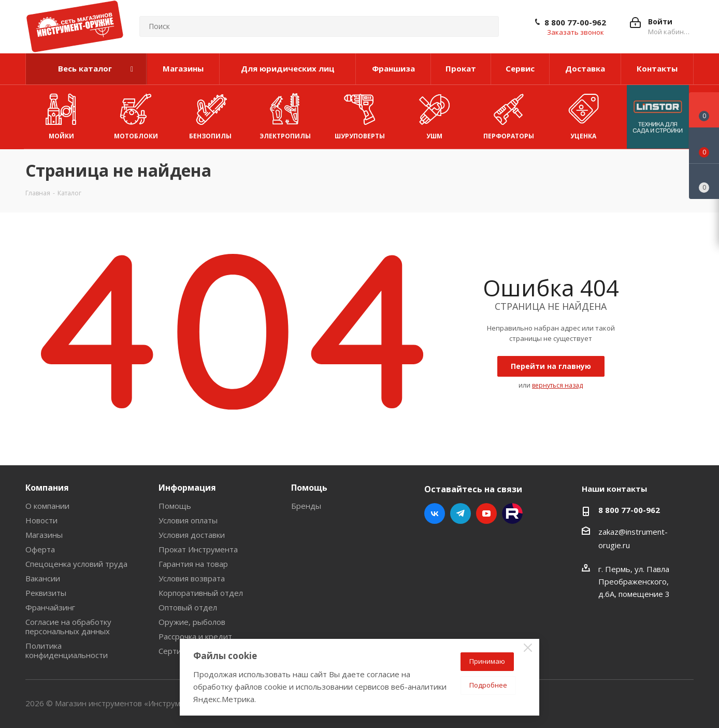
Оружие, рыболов (192, 622)
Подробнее (488, 685)
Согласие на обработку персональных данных (68, 626)
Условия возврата (192, 578)
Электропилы (285, 114)
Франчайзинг (50, 607)
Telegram (461, 513)
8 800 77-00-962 (575, 22)
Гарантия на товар (193, 564)
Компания (47, 488)
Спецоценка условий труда (76, 564)
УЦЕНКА (583, 114)
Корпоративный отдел (201, 593)
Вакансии (43, 578)
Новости (41, 520)
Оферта (40, 549)
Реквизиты (46, 593)
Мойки (61, 114)
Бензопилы (210, 114)
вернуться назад (557, 385)
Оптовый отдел (188, 607)
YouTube (486, 513)
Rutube (512, 513)
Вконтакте (435, 513)
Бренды (306, 506)
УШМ (434, 114)
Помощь (175, 506)
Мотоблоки (136, 114)
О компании (47, 506)
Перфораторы (509, 114)
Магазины (44, 535)
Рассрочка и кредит (195, 636)
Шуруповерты (360, 114)
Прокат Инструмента (198, 549)
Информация (187, 488)
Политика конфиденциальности (67, 650)
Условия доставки (192, 535)
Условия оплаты (188, 520)
